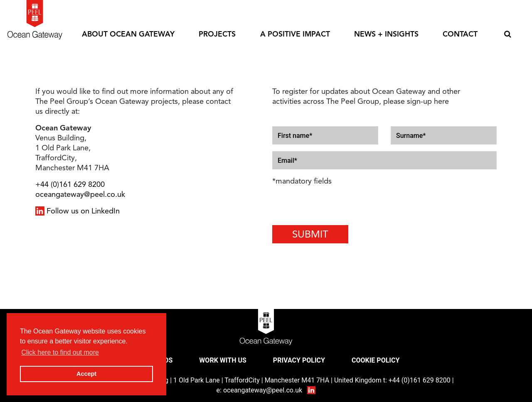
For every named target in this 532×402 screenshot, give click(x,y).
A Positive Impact (295, 34)
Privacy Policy (299, 360)
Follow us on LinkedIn (78, 211)
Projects (217, 34)
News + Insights (386, 34)
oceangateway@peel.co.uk (80, 194)
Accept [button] (86, 374)
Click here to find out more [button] (60, 352)
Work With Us (223, 360)
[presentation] (321, 205)
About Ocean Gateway (128, 34)
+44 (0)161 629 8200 (70, 184)
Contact (460, 34)
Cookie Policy (376, 360)
